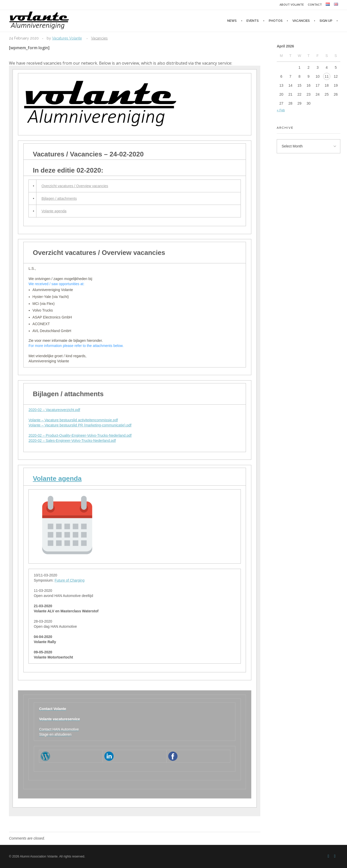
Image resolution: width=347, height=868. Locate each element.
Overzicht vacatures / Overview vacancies (75, 186)
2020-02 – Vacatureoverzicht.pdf (54, 410)
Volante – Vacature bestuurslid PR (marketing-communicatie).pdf (80, 425)
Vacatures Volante (67, 38)
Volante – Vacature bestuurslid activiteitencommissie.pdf (73, 420)
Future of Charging (70, 580)
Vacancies (99, 38)
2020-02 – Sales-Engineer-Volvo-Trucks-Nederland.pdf (72, 441)
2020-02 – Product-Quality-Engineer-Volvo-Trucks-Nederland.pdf (80, 435)
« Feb (281, 110)
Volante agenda (54, 211)
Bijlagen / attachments (59, 198)
